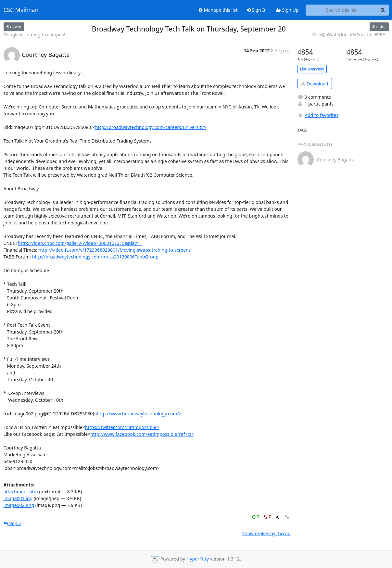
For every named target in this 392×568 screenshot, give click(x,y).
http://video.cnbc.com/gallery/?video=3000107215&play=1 (80, 243)
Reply (12, 523)
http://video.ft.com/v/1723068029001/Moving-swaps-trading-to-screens (114, 250)
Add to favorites (318, 115)
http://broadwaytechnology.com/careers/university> (151, 127)
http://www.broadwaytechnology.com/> (139, 414)
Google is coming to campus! (34, 35)
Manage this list (218, 10)
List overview (312, 69)
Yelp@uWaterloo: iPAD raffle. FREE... (351, 35)
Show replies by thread (266, 533)
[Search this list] (341, 10)
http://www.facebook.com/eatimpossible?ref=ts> (142, 434)
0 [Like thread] (256, 517)
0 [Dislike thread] (268, 517)
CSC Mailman (21, 10)
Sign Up (287, 10)
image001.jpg (18, 498)
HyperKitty (198, 559)
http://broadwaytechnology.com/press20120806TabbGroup (95, 257)
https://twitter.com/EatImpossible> (122, 427)
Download (315, 84)
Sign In (257, 10)
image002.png (19, 505)
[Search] (383, 10)
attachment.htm (21, 492)
